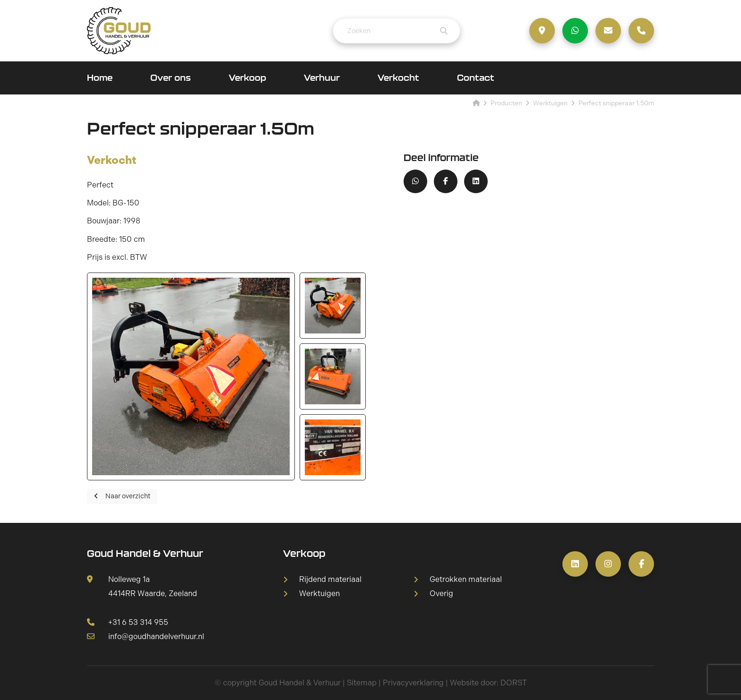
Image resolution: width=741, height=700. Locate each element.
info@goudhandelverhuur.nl (146, 636)
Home (100, 78)
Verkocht (398, 78)
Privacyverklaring (413, 683)
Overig (441, 594)
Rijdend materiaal (330, 580)
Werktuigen (319, 594)
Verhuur (322, 78)
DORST (514, 683)
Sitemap (362, 683)
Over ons (171, 78)
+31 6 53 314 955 (128, 622)
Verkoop (247, 78)
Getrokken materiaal (466, 580)
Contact (476, 78)
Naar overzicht (122, 496)
